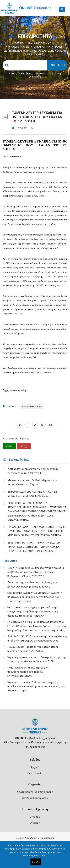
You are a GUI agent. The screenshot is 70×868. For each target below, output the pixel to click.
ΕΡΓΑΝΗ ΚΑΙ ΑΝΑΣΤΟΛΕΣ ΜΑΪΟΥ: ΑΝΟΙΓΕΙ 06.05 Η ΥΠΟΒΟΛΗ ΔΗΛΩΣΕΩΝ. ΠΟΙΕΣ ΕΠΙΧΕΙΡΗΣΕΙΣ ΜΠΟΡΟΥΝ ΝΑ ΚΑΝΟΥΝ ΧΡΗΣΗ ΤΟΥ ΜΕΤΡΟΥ (36, 531)
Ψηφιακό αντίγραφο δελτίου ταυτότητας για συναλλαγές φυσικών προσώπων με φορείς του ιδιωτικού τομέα (36, 686)
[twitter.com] (20, 425)
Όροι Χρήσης (47, 838)
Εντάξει (36, 862)
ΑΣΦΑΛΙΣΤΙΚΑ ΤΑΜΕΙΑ (32, 406)
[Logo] (35, 728)
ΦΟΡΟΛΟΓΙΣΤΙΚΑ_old (18, 47)
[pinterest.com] (35, 425)
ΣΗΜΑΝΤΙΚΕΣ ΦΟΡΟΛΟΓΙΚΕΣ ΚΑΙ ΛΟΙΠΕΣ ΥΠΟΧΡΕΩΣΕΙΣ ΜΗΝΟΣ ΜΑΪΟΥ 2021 (33, 494)
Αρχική (19, 43)
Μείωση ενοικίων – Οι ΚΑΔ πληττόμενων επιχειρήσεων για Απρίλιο (33, 482)
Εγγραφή (35, 823)
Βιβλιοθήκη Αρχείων (39, 43)
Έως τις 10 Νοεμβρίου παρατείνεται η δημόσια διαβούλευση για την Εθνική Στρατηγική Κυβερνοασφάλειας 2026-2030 (36, 572)
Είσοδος (35, 817)
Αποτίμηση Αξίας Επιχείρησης (35, 792)
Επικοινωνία (35, 773)
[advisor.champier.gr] (50, 425)
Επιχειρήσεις (36, 77)
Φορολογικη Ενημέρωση (48, 73)
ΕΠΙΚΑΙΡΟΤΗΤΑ (42, 47)
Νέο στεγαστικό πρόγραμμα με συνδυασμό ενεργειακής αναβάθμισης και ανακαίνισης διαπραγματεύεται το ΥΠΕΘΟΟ (33, 612)
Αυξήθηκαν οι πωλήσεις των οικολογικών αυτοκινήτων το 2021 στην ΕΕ (33, 471)
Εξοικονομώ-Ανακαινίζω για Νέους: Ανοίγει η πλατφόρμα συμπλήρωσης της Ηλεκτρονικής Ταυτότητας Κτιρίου (35, 597)
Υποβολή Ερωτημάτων (35, 798)
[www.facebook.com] (27, 425)
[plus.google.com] (43, 425)
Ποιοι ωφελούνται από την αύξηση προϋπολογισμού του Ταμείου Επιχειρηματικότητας (28, 672)
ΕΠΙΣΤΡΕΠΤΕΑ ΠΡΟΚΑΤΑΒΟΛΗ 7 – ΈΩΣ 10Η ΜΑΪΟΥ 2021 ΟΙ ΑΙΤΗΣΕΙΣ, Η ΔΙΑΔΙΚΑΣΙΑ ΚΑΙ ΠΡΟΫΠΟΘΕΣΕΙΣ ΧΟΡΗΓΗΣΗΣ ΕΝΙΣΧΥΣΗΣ (34, 547)
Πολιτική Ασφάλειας (26, 838)
